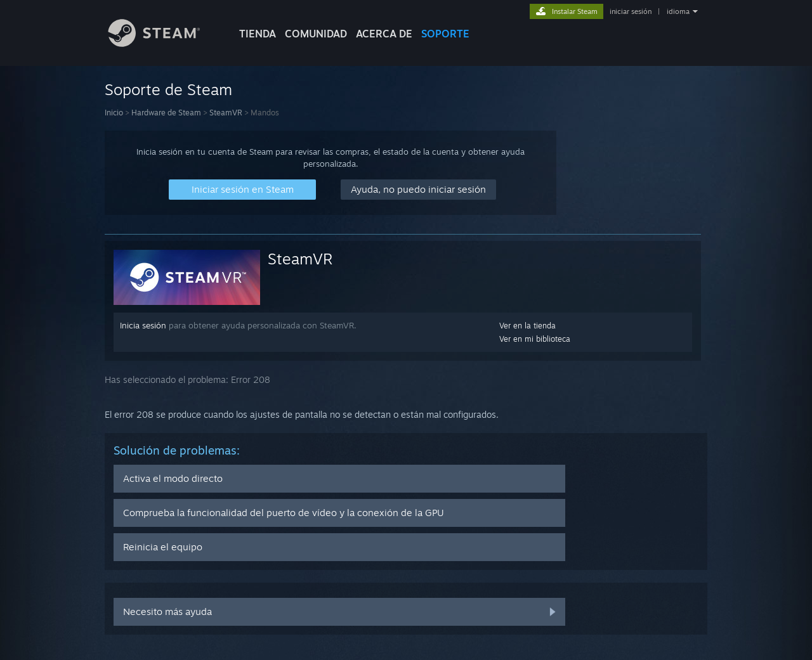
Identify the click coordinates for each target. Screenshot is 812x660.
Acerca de (384, 34)
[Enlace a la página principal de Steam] (164, 43)
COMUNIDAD (316, 34)
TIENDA (258, 34)
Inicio (114, 113)
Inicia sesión (143, 325)
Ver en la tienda (527, 326)
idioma (678, 11)
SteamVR (226, 113)
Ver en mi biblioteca (535, 339)
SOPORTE (445, 34)
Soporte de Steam (168, 89)
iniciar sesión (631, 11)
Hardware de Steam (166, 113)
